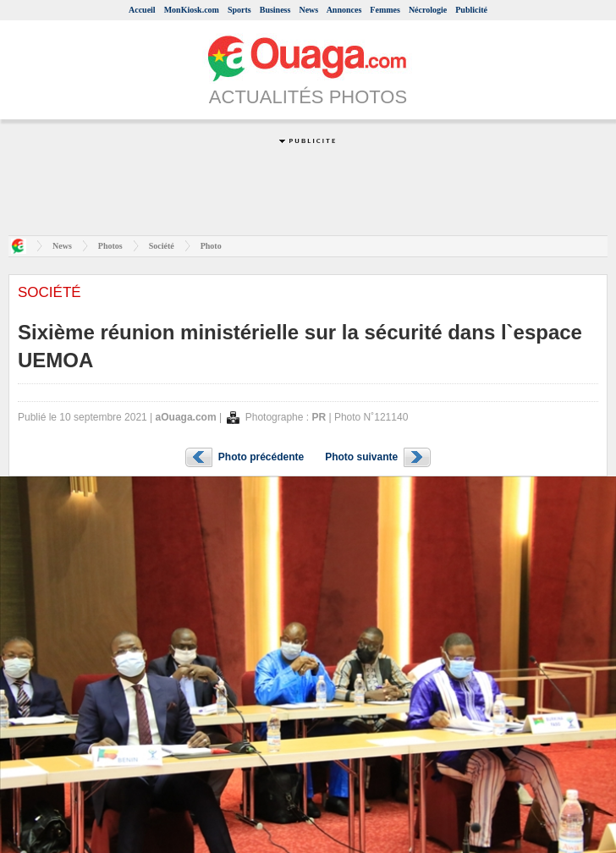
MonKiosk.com (192, 10)
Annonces (344, 10)
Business (275, 10)
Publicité (471, 10)
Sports (239, 10)
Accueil (142, 10)
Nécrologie (428, 10)
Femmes (385, 10)
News (308, 10)
